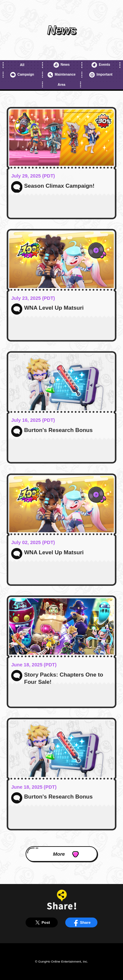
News (62, 65)
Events (101, 65)
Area (61, 84)
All (22, 65)
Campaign (22, 75)
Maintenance (62, 75)
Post (42, 922)
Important (101, 75)
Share (81, 922)
